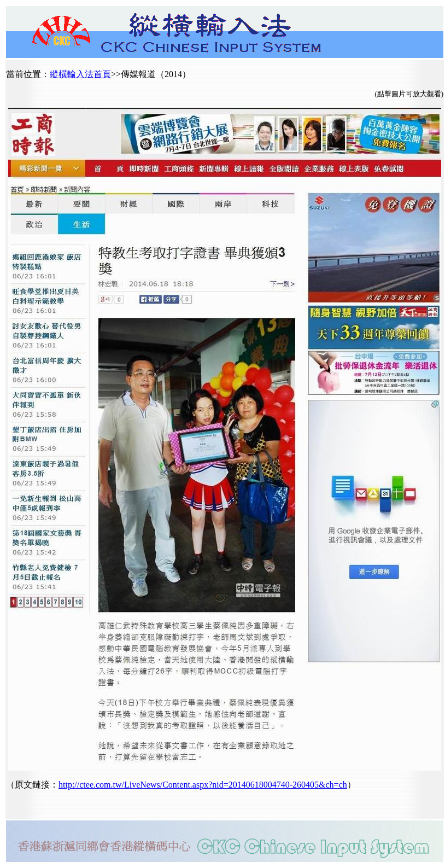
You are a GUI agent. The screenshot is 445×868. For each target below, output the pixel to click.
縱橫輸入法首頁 (80, 74)
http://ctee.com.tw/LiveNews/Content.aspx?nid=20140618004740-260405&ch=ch (203, 785)
